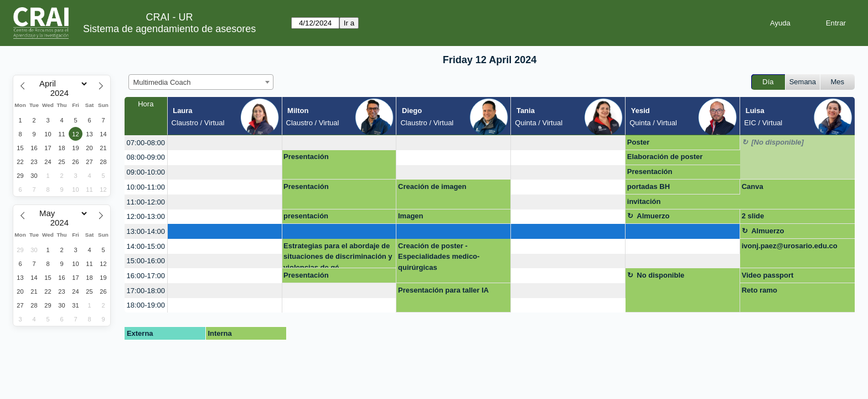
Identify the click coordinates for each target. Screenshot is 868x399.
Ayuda (780, 23)
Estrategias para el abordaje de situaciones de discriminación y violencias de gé (338, 255)
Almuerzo (653, 216)
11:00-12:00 (146, 202)
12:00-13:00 (146, 216)
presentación (306, 216)
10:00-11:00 (146, 187)
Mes (838, 82)
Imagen (411, 216)
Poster (638, 142)
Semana (803, 82)
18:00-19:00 (146, 305)
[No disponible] (777, 142)
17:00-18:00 (146, 291)
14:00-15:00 (146, 246)
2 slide (753, 216)
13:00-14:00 (146, 231)
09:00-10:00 (146, 172)
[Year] (62, 93)
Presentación (306, 157)
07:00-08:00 (146, 143)
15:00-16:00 (146, 261)
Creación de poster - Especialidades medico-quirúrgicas (439, 257)
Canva (753, 186)
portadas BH (649, 186)
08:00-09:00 (146, 157)
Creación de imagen (432, 186)
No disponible (660, 275)
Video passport (768, 275)
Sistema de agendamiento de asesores (169, 29)
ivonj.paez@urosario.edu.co (790, 246)
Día (768, 82)
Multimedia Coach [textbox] (162, 82)
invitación (644, 201)
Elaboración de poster (665, 157)
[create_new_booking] (225, 143)
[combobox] (201, 82)
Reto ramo (759, 290)
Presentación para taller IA (443, 290)
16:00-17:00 (146, 276)
